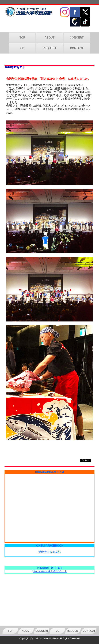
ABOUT (50, 38)
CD (22, 48)
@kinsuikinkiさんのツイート (49, 571)
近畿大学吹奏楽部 (49, 552)
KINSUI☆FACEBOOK (50, 546)
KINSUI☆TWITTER (49, 568)
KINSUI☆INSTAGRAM (49, 472)
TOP (22, 38)
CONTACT (77, 48)
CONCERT (77, 38)
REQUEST (49, 48)
